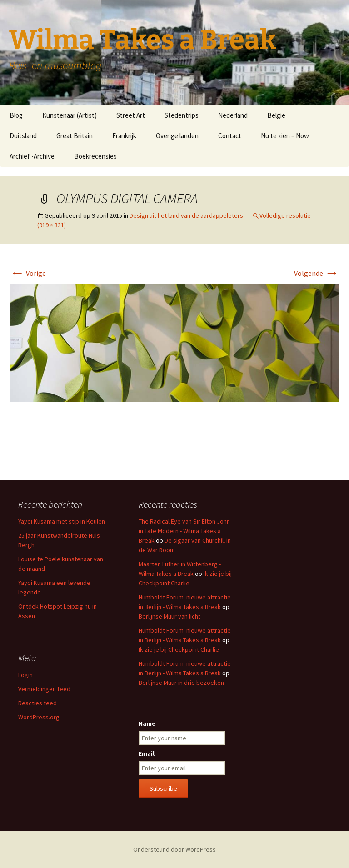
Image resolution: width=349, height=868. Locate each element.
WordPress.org (39, 717)
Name (147, 723)
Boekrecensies (95, 156)
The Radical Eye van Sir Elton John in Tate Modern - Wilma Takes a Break (184, 531)
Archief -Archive (32, 156)
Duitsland (23, 136)
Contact (230, 136)
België (276, 115)
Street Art (131, 115)
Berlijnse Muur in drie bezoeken (181, 683)
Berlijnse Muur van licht (170, 616)
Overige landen (177, 136)
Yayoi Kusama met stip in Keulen (62, 521)
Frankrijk (124, 136)
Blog (16, 115)
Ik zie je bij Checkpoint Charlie (179, 649)
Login (25, 675)
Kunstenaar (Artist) (70, 115)
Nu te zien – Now (285, 136)
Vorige (28, 273)
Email (147, 753)
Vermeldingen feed (44, 689)
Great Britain (75, 136)
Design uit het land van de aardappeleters (186, 215)
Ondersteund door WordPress (174, 849)
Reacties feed (37, 703)
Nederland (233, 115)
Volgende (317, 273)
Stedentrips (182, 115)
